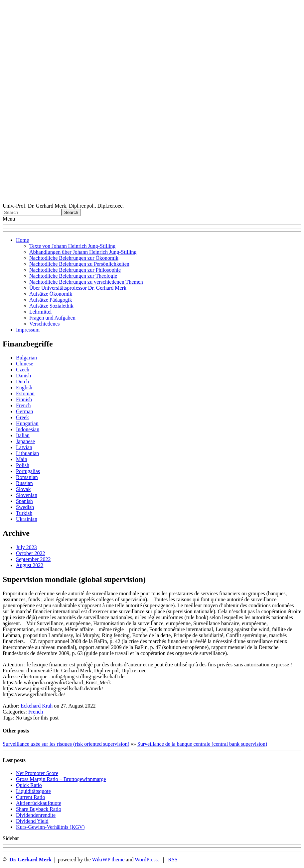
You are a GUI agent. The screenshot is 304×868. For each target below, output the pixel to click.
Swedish (25, 507)
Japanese (25, 441)
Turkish (24, 513)
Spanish (24, 501)
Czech (23, 370)
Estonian (25, 393)
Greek (22, 417)
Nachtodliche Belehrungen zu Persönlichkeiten (79, 264)
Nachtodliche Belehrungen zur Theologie (73, 276)
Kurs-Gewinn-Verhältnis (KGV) (50, 827)
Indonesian (28, 429)
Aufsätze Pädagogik (51, 300)
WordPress (146, 860)
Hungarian (27, 423)
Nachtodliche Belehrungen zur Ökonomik (74, 258)
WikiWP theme (108, 860)
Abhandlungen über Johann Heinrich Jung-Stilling (83, 252)
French (23, 405)
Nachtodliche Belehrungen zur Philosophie (75, 270)
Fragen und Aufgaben (52, 318)
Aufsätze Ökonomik (51, 294)
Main (22, 459)
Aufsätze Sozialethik (51, 306)
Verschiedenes (45, 324)
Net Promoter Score (37, 773)
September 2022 (33, 559)
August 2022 (30, 565)
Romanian (27, 477)
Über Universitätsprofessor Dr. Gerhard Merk (78, 288)
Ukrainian (27, 519)
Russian (24, 483)
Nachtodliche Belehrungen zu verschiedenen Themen (86, 282)
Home (22, 240)
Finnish (24, 399)
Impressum (28, 330)
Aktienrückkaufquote (39, 803)
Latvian (24, 447)
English (24, 387)
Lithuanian (27, 453)
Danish (23, 376)
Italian (23, 435)
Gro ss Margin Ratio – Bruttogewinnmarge (61, 779)
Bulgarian (26, 358)
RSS (173, 860)
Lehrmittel (41, 312)
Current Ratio (31, 797)
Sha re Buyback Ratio (39, 809)
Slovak (23, 489)
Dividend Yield (32, 821)
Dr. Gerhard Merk (30, 860)
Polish (23, 465)
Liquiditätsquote (33, 791)
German (25, 411)
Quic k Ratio (29, 785)
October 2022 (31, 553)
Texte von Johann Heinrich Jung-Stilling (72, 246)
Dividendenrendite (36, 815)
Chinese (25, 364)
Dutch (22, 382)
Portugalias (28, 471)
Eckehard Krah (37, 706)
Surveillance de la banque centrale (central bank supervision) (202, 744)
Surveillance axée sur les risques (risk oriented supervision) (66, 744)
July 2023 (26, 547)
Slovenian (27, 495)
